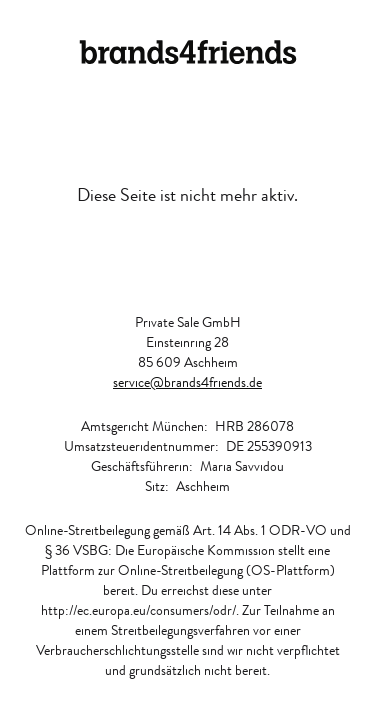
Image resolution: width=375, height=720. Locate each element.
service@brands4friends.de (187, 382)
